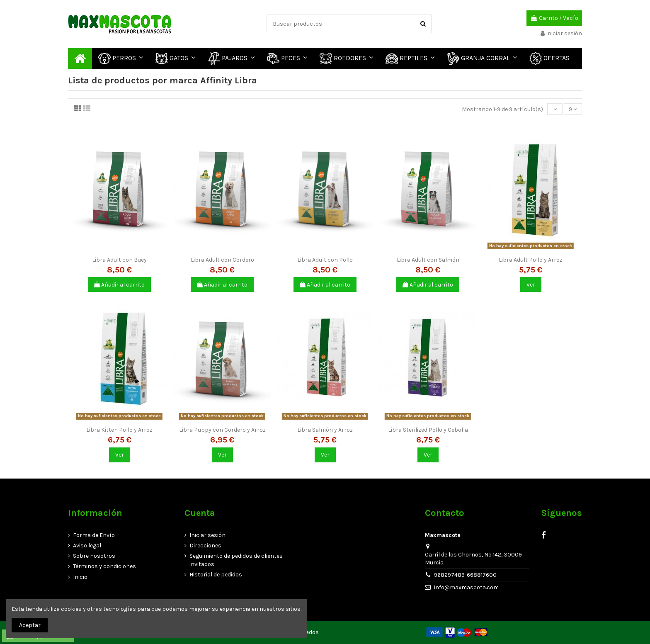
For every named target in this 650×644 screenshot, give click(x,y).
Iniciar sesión (207, 535)
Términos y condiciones (104, 566)
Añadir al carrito (119, 285)
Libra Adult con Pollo (325, 260)
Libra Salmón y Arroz (325, 430)
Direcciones (205, 546)
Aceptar (30, 625)
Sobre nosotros (94, 556)
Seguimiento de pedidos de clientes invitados (236, 560)
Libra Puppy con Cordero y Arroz (222, 430)
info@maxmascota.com (466, 587)
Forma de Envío (94, 535)
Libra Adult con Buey (119, 260)
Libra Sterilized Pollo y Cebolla (428, 430)
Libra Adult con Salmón (428, 260)
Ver (531, 285)
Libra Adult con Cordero (222, 260)
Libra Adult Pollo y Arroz (531, 260)
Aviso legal (87, 546)
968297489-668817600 (465, 575)
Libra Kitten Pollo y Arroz (119, 430)
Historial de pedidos (216, 575)
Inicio (80, 577)
